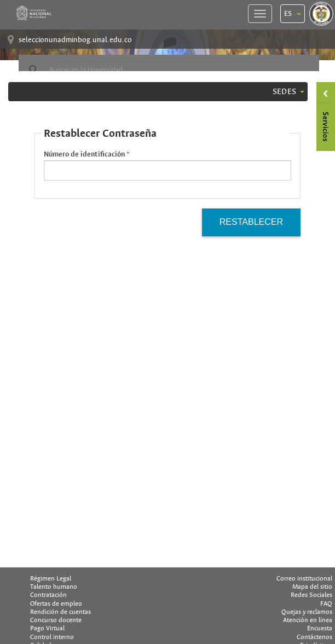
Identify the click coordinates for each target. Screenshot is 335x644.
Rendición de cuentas (60, 612)
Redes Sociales (311, 595)
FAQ (326, 604)
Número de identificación (84, 154)
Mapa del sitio (312, 587)
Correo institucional (304, 578)
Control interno (52, 637)
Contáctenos (314, 637)
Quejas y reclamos (307, 612)
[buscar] (167, 70)
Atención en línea (308, 620)
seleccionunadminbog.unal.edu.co (75, 40)
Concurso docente (56, 620)
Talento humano (54, 587)
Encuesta (320, 628)
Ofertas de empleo (56, 604)
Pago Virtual (47, 628)
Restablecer (251, 222)
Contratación (48, 595)
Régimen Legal (51, 578)
